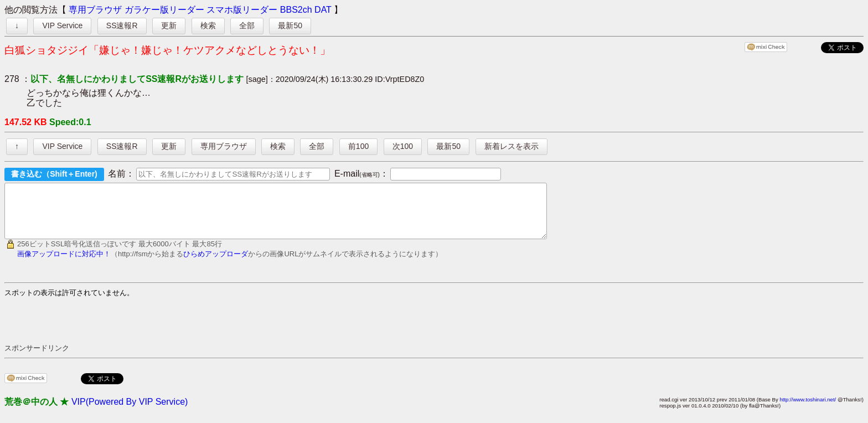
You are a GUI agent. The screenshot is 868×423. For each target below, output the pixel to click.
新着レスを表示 (512, 146)
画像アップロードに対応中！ (64, 264)
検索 (208, 25)
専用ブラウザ (95, 10)
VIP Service (62, 25)
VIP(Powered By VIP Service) (130, 412)
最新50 (290, 25)
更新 (169, 25)
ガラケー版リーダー (164, 10)
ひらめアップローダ (216, 264)
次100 (403, 146)
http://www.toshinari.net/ (808, 409)
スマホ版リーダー (242, 10)
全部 (247, 25)
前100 (358, 146)
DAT (323, 10)
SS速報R (122, 25)
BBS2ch (296, 10)
